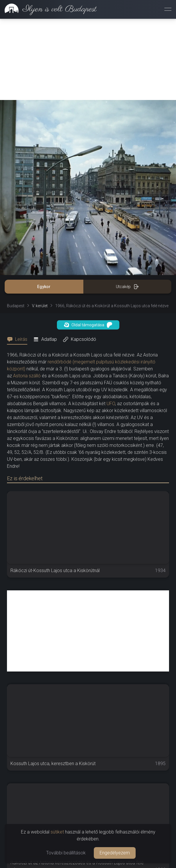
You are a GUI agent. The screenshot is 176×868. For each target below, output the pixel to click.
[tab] (19, 339)
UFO (111, 404)
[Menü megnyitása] (168, 9)
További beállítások (66, 853)
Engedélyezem (115, 853)
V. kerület (40, 306)
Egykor (44, 287)
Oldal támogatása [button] (88, 325)
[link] (48, 9)
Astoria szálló (27, 376)
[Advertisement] (88, 59)
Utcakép (127, 287)
